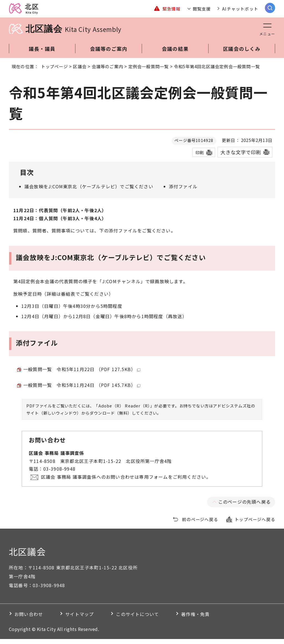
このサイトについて (137, 619)
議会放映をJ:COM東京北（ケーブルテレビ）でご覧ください (89, 191)
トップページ (54, 71)
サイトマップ (79, 619)
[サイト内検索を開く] (270, 10)
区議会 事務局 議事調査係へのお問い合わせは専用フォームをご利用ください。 (126, 482)
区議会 (80, 71)
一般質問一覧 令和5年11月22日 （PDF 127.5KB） (82, 374)
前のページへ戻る (200, 524)
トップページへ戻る (255, 524)
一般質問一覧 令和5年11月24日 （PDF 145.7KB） (82, 390)
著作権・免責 (195, 619)
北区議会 (73, 34)
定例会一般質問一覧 (149, 71)
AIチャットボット (240, 11)
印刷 (200, 157)
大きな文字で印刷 (241, 157)
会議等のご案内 (107, 71)
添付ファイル (183, 191)
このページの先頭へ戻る (244, 507)
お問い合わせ (29, 619)
